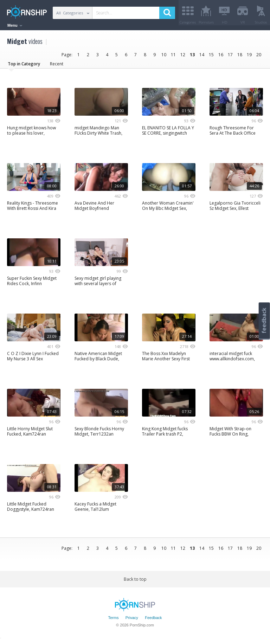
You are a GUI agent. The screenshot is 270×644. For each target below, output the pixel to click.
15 (211, 57)
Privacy (132, 620)
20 (259, 57)
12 (183, 57)
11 (173, 57)
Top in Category (24, 66)
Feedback (153, 620)
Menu (15, 25)
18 (240, 57)
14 (202, 57)
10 (164, 57)
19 (249, 57)
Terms (113, 620)
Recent (57, 66)
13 (192, 57)
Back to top (135, 582)
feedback (264, 320)
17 (230, 57)
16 (221, 57)
